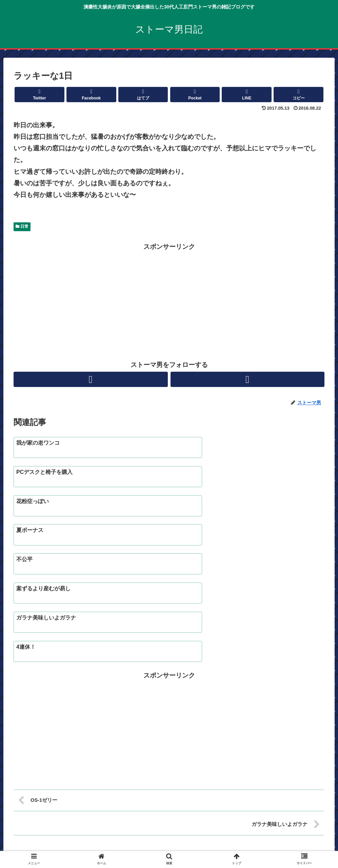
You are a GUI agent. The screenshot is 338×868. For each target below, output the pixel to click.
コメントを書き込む (169, 771)
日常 (22, 226)
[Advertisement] (169, 300)
